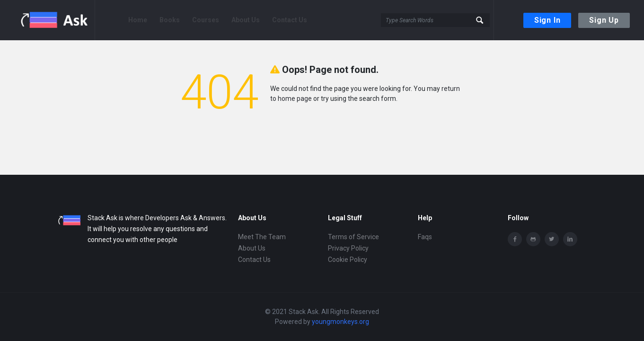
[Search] (435, 20)
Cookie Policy (348, 260)
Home (138, 20)
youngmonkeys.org (340, 322)
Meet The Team (262, 237)
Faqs (425, 237)
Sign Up (604, 20)
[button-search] (481, 20)
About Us (246, 20)
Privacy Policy (348, 248)
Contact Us (290, 20)
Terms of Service (353, 237)
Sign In (547, 20)
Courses (206, 20)
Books (170, 20)
